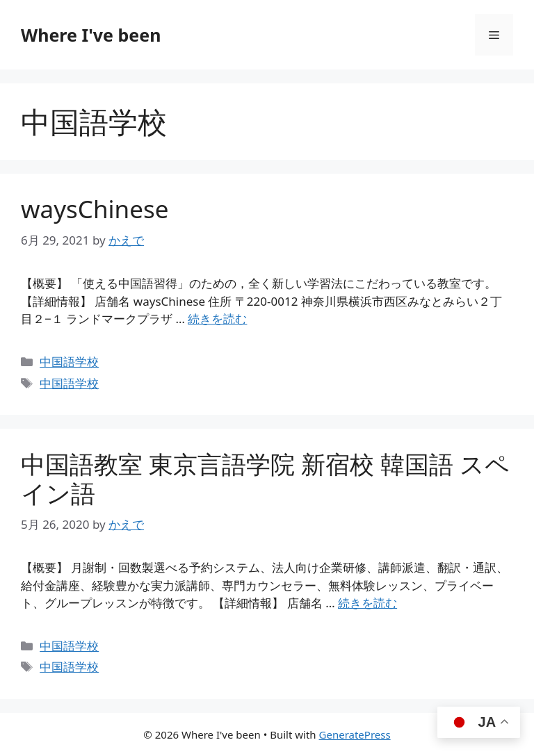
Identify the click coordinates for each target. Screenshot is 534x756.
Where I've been (91, 35)
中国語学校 (69, 362)
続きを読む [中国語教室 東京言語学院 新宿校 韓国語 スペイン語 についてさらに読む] (367, 603)
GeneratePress (355, 734)
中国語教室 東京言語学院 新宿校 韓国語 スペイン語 (265, 478)
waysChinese (95, 209)
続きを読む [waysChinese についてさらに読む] (217, 319)
